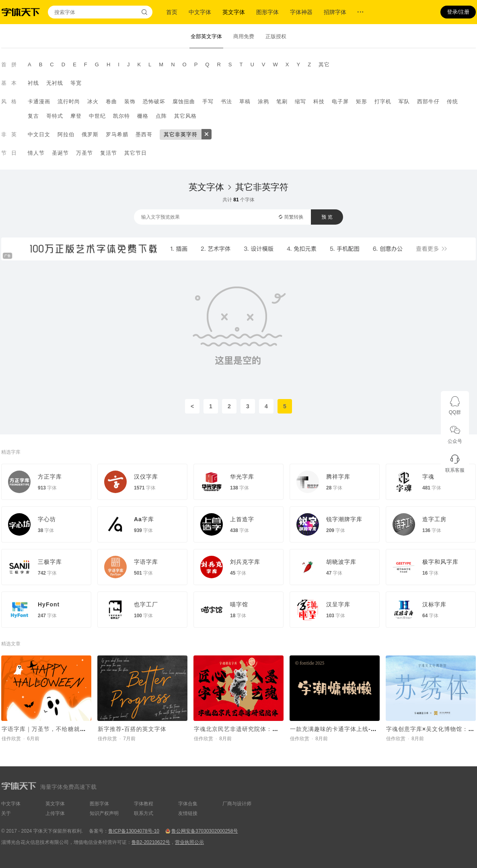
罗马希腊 (117, 134)
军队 (404, 101)
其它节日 (136, 153)
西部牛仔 (428, 101)
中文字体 (200, 12)
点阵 (161, 116)
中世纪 (97, 116)
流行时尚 (69, 101)
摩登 (76, 116)
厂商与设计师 (237, 804)
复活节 (109, 153)
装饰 (130, 101)
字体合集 (188, 804)
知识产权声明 (104, 813)
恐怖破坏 (154, 101)
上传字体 (55, 813)
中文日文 (39, 134)
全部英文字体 (206, 36)
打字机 (383, 101)
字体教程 (144, 804)
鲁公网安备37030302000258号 (205, 831)
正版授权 (276, 36)
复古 (33, 116)
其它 (324, 64)
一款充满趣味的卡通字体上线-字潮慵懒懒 (345, 729)
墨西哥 (144, 134)
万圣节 (84, 153)
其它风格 (185, 116)
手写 (208, 101)
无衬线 (55, 83)
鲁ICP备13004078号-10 (134, 831)
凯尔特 (121, 116)
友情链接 (188, 813)
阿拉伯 (66, 134)
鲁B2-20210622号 (151, 842)
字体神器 (301, 12)
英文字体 (234, 12)
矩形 (362, 101)
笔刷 (282, 101)
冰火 (93, 101)
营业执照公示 (189, 842)
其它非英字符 (181, 134)
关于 (6, 813)
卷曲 (111, 101)
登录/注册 (458, 12)
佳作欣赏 (11, 739)
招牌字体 (335, 12)
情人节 (36, 153)
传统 (452, 101)
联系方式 (144, 813)
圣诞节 (60, 153)
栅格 (143, 116)
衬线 (33, 83)
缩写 (300, 101)
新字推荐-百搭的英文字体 (132, 729)
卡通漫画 (39, 101)
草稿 (245, 101)
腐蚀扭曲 (184, 101)
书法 (226, 101)
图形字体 (267, 12)
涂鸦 (263, 101)
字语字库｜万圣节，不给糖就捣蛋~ (49, 729)
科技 (319, 101)
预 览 (327, 217)
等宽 (76, 83)
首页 (172, 12)
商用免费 (244, 36)
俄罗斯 (90, 134)
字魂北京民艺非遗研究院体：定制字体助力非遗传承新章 (269, 729)
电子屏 (340, 101)
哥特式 (55, 116)
